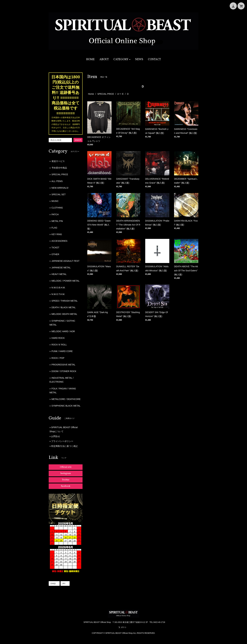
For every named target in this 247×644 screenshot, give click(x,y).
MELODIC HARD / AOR (63, 331)
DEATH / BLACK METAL (64, 307)
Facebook (66, 486)
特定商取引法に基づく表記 (64, 446)
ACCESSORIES (59, 241)
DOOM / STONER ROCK (64, 371)
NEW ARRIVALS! (60, 188)
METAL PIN (57, 221)
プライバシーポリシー (62, 441)
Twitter (66, 480)
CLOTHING (57, 208)
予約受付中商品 (59, 168)
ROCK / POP (58, 358)
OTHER (55, 254)
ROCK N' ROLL (59, 345)
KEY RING (57, 234)
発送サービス (58, 161)
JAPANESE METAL (61, 268)
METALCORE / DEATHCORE (66, 399)
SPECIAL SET (59, 194)
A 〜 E (121, 94)
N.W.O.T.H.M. (58, 294)
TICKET (55, 248)
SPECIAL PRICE (106, 94)
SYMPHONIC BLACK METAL (66, 406)
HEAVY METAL (59, 274)
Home (91, 94)
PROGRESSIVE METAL (63, 365)
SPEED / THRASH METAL (65, 301)
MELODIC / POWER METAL (66, 281)
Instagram (66, 473)
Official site (66, 467)
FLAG (54, 228)
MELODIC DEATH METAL (64, 314)
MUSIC (55, 201)
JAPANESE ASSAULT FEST (65, 261)
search (78, 140)
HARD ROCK (58, 338)
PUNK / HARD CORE (62, 351)
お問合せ (56, 436)
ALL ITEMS (57, 181)
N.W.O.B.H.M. (58, 288)
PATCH (55, 214)
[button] (122, 59)
